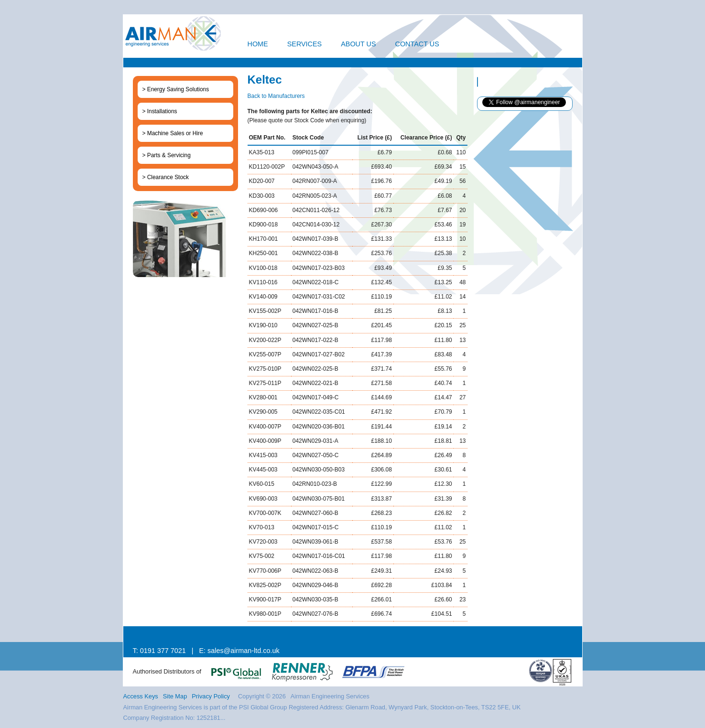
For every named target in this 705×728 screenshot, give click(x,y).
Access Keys (141, 696)
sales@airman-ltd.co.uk (244, 651)
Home (258, 44)
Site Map (175, 696)
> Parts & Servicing (167, 155)
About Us (358, 44)
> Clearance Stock (166, 177)
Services (305, 44)
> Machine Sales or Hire (173, 133)
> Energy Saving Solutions (176, 89)
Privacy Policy (211, 696)
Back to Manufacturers (276, 96)
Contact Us (417, 44)
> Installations (160, 111)
